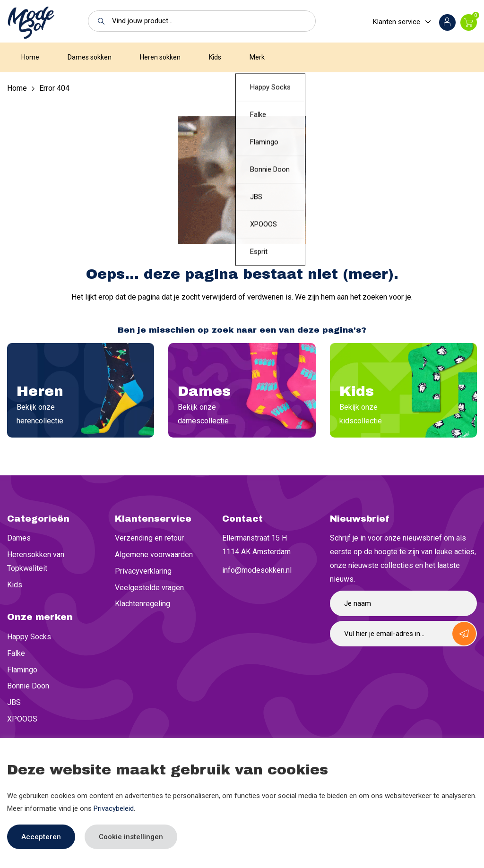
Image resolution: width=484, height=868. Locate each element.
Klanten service (397, 22)
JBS (14, 702)
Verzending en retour (149, 538)
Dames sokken (90, 57)
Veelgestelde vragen (149, 588)
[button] (99, 21)
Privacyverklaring (143, 571)
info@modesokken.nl (257, 570)
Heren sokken (160, 57)
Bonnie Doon (28, 686)
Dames (19, 538)
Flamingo (22, 670)
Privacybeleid (114, 808)
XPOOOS (22, 719)
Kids (215, 57)
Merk (257, 57)
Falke (16, 653)
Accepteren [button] (41, 837)
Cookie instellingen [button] (131, 837)
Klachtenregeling (143, 604)
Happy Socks (29, 637)
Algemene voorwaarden (154, 554)
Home (30, 57)
